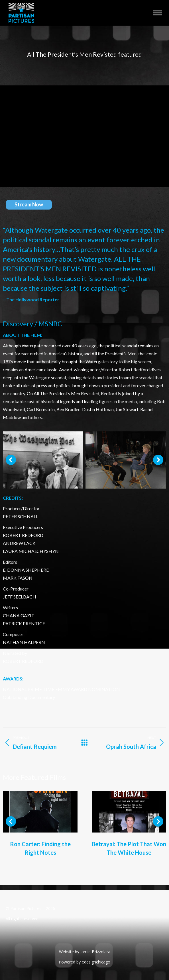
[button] (11, 460)
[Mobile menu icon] (158, 13)
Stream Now (29, 204)
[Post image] (40, 812)
